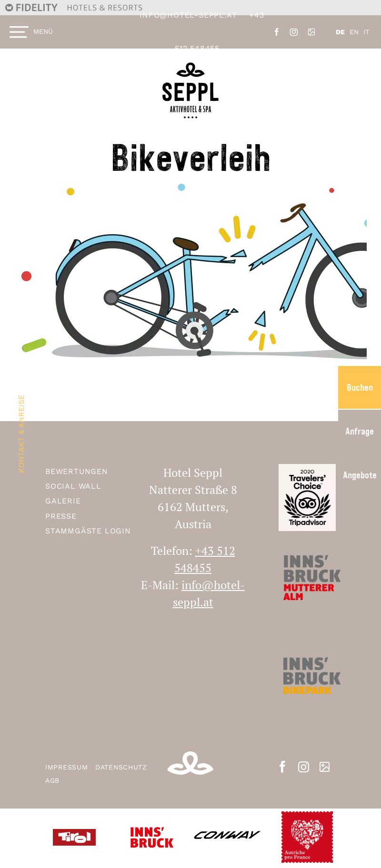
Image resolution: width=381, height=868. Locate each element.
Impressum (68, 767)
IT (366, 32)
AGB (52, 780)
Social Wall (73, 486)
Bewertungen (77, 471)
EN (354, 32)
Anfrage (360, 431)
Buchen (360, 387)
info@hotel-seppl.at (188, 15)
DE (340, 32)
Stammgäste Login (88, 531)
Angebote (360, 475)
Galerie (63, 501)
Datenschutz (121, 767)
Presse (61, 516)
